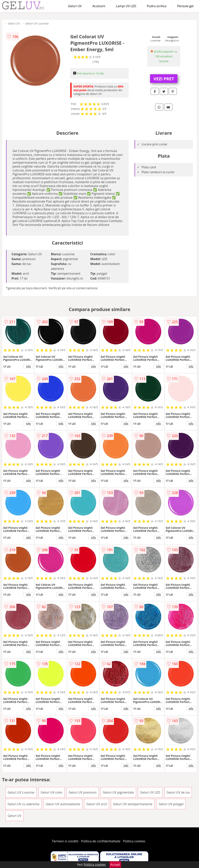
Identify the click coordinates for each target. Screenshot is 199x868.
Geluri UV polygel (171, 804)
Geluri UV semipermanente (133, 804)
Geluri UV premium (82, 792)
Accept (115, 865)
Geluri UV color (51, 792)
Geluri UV (75, 6)
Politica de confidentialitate (101, 841)
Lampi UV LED (126, 6)
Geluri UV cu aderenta (24, 804)
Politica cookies (134, 841)
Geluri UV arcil (97, 804)
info (28, 366)
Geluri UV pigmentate (118, 792)
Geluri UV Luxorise (37, 23)
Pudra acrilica (157, 6)
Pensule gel (185, 6)
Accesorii (99, 6)
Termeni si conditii (65, 841)
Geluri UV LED (150, 792)
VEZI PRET (164, 79)
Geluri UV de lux (178, 792)
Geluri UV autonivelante (63, 804)
